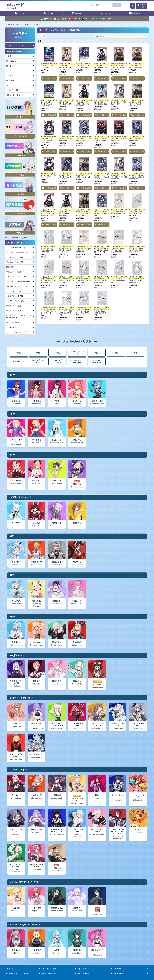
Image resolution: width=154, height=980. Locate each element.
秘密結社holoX (19, 361)
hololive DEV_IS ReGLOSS (77, 361)
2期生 (58, 353)
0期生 (19, 353)
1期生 (38, 353)
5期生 (135, 353)
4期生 (116, 353)
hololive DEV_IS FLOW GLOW (96, 361)
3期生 (96, 353)
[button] (133, 6)
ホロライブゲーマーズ (77, 353)
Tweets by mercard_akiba (16, 238)
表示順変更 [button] (99, 36)
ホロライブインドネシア (38, 361)
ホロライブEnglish (58, 361)
